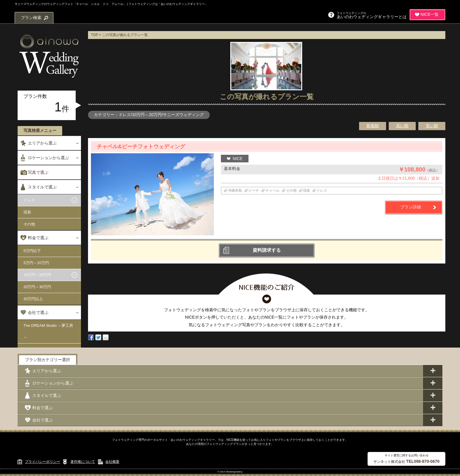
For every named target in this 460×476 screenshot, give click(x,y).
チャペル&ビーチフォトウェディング (141, 147)
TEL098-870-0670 (423, 461)
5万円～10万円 (36, 263)
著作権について (83, 462)
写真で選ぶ (38, 172)
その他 (29, 224)
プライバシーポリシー (43, 462)
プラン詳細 (411, 207)
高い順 (402, 126)
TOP (94, 35)
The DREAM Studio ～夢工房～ (48, 331)
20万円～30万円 (37, 287)
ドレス (29, 200)
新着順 (373, 126)
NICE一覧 (430, 14)
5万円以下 (32, 251)
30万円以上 (33, 299)
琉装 (27, 212)
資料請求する (267, 250)
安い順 (432, 126)
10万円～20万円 (37, 275)
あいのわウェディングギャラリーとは (372, 15)
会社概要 (112, 462)
